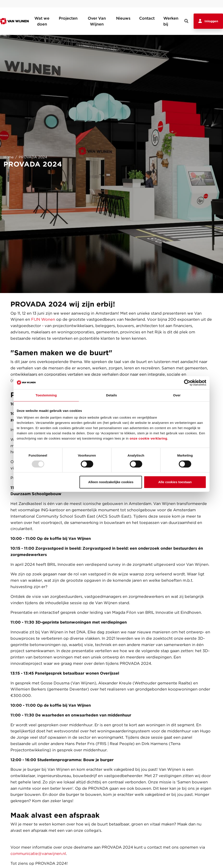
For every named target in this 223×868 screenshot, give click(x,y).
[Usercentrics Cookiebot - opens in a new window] (187, 383)
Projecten (68, 18)
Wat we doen (42, 21)
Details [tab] (111, 395)
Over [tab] (177, 395)
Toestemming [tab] (46, 395)
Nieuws (123, 18)
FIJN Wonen (43, 319)
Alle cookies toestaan (175, 482)
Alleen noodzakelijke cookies (111, 482)
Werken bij (171, 21)
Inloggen (208, 21)
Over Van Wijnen (97, 21)
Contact (147, 18)
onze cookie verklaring (148, 438)
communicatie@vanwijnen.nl (38, 854)
